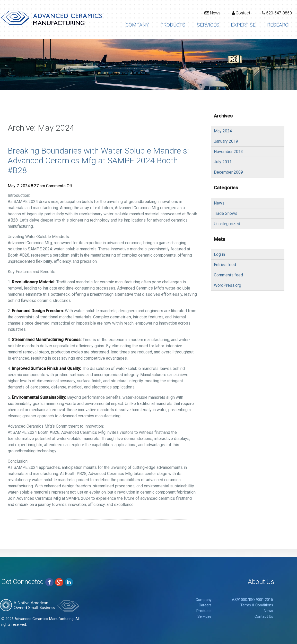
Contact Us (264, 617)
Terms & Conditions (257, 605)
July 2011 (223, 162)
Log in (219, 254)
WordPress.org (228, 285)
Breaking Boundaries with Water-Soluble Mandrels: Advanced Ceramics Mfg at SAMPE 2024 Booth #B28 (98, 160)
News (212, 13)
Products (173, 25)
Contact (241, 13)
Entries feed (225, 265)
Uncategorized (227, 224)
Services (208, 25)
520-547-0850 (277, 13)
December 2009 (228, 172)
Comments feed (228, 275)
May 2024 (223, 131)
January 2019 (226, 141)
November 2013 (228, 152)
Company (137, 25)
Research (279, 25)
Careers (205, 605)
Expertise (243, 25)
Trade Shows (226, 213)
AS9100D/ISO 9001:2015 (252, 600)
